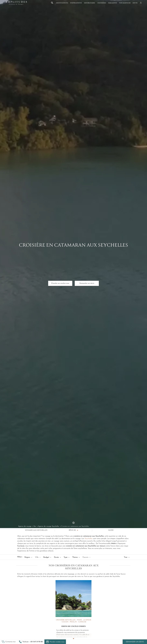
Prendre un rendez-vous (60, 283)
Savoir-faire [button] (90, 3)
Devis (135, 3)
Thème (76, 557)
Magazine (113, 3)
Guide (111, 530)
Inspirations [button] (76, 3)
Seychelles (89, 539)
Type (67, 557)
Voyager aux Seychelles (36, 530)
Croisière (102, 3)
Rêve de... (73, 530)
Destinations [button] (62, 3)
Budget (47, 557)
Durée (57, 557)
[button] (31, 642)
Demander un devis (135, 642)
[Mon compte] (141, 3)
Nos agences (125, 3)
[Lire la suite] (73, 637)
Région (28, 557)
